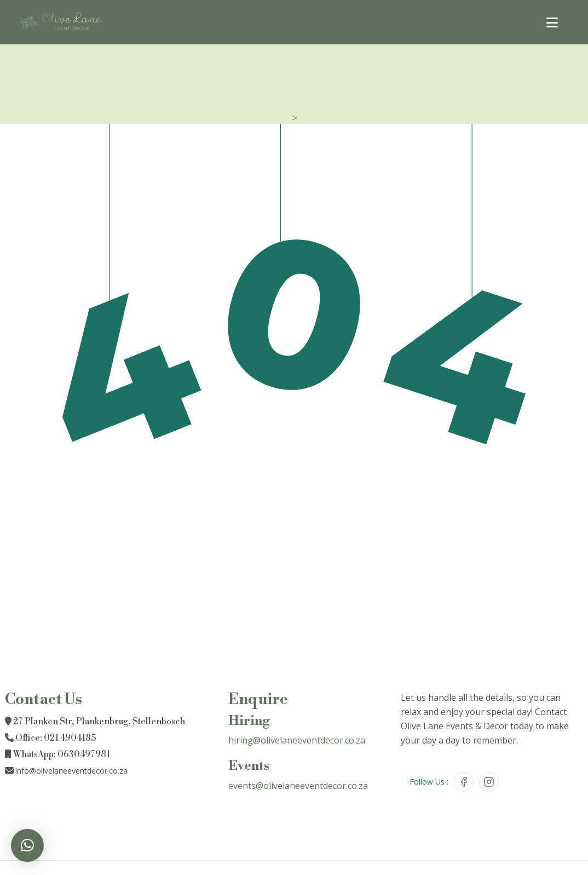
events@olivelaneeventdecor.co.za (298, 786)
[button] (27, 845)
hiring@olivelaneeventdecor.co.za (297, 740)
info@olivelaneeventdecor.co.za (71, 771)
